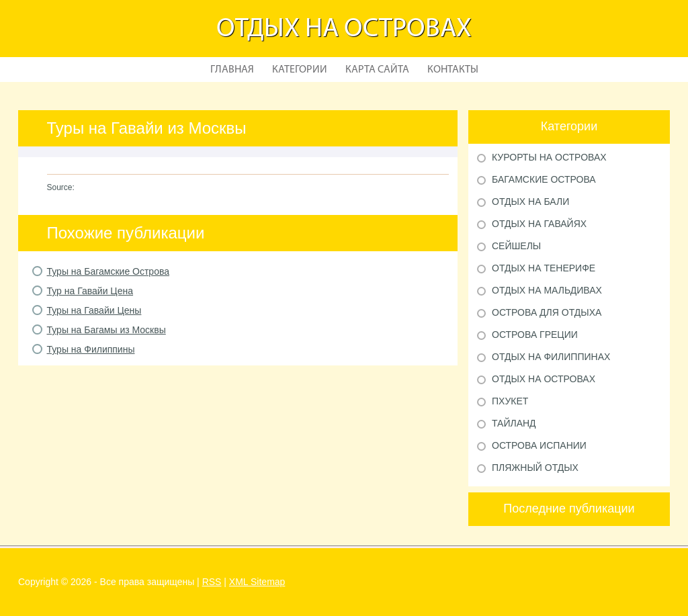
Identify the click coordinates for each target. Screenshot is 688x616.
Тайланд (514, 423)
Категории (300, 70)
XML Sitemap (257, 582)
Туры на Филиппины (91, 349)
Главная (232, 70)
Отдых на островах (344, 30)
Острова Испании (539, 445)
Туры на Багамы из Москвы (106, 330)
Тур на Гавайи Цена (90, 291)
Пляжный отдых (535, 468)
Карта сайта (377, 70)
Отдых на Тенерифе (544, 268)
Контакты (453, 70)
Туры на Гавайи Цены (94, 310)
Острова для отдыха (547, 312)
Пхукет (510, 401)
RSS (212, 582)
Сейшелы (516, 246)
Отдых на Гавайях (539, 224)
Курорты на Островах (549, 157)
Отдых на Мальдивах (547, 290)
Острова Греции (535, 335)
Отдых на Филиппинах (551, 357)
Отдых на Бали (530, 202)
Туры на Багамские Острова (109, 271)
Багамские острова (544, 179)
